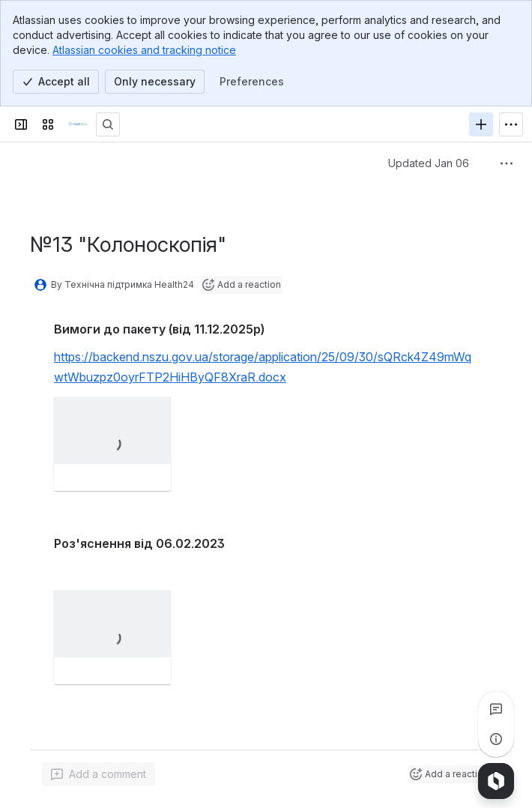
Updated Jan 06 (429, 163)
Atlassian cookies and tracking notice (144, 50)
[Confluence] (78, 124)
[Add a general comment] (99, 774)
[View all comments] (496, 709)
